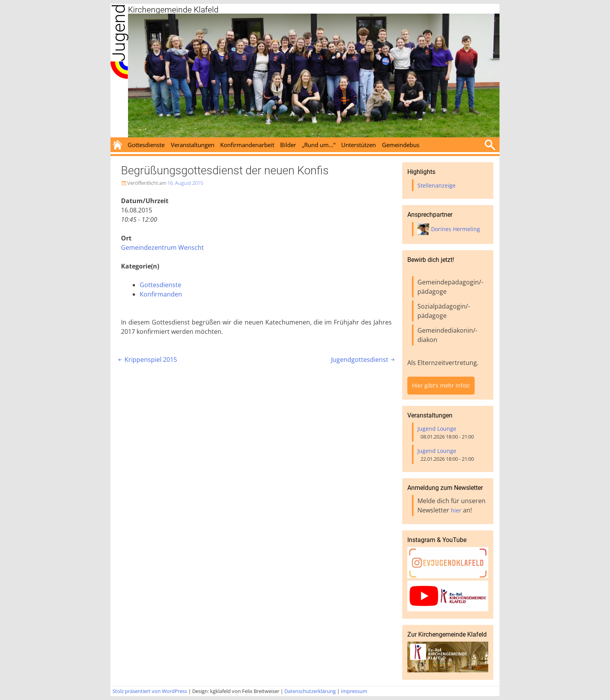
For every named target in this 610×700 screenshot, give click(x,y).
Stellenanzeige (436, 185)
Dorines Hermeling (456, 229)
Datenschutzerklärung (310, 691)
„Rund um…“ (319, 145)
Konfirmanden (161, 294)
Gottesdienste (146, 145)
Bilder (288, 145)
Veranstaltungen (193, 145)
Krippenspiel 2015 (147, 360)
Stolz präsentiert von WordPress (150, 691)
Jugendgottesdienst (364, 360)
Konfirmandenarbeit (247, 145)
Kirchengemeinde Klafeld (173, 10)
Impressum (354, 691)
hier (456, 510)
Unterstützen (358, 145)
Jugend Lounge (437, 429)
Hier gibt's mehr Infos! (441, 385)
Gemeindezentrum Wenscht (162, 247)
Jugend (119, 33)
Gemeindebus (401, 145)
